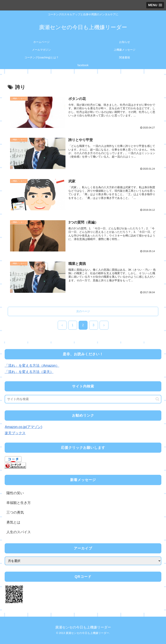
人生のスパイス (19, 532)
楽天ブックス (15, 433)
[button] (157, 399)
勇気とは (13, 522)
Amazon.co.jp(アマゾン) (23, 427)
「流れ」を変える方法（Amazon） (32, 366)
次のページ (83, 311)
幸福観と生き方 (19, 503)
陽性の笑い (15, 493)
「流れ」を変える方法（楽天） (29, 372)
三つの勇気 (15, 513)
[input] (83, 399)
